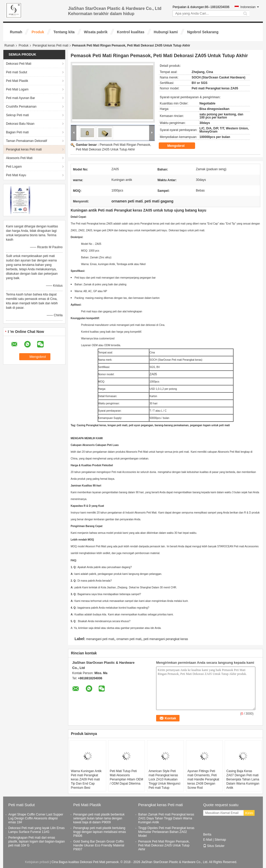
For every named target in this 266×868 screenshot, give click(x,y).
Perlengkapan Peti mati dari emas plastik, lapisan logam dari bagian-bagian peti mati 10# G (36, 841)
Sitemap (220, 840)
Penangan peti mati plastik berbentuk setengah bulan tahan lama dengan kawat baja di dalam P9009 (99, 818)
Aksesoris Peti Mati (19, 158)
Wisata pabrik (96, 32)
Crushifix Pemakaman (21, 107)
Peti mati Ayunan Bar (21, 98)
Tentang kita (64, 32)
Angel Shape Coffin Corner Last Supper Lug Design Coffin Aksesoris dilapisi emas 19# (36, 818)
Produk (38, 32)
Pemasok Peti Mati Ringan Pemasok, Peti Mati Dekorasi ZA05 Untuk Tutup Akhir (164, 845)
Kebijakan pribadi (37, 862)
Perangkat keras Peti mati (51, 45)
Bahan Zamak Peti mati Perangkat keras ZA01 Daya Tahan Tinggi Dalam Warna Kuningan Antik (166, 818)
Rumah (16, 32)
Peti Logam (14, 167)
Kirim (249, 813)
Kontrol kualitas (131, 32)
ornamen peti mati (129, 639)
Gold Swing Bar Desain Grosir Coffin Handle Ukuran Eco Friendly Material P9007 (99, 845)
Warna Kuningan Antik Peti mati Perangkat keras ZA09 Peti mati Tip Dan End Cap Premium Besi (86, 779)
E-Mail (208, 840)
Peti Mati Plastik (17, 81)
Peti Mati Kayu (16, 175)
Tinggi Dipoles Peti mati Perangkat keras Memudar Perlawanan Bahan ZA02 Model (166, 832)
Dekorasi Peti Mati (19, 64)
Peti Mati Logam (17, 89)
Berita (207, 834)
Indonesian (250, 7)
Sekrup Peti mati (17, 115)
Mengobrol (179, 146)
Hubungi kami (166, 32)
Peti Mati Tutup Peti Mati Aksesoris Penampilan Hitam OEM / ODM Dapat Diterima (126, 777)
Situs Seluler (214, 846)
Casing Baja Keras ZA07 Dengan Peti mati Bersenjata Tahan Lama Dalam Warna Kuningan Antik (243, 779)
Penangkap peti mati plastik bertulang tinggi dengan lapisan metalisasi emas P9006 (100, 832)
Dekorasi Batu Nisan (20, 124)
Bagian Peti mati (17, 132)
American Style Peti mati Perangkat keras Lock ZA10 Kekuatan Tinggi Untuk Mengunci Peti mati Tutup (164, 779)
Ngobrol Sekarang (203, 32)
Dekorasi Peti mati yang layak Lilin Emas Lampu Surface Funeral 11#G (36, 830)
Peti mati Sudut (16, 72)
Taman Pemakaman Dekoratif (26, 141)
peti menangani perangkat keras (166, 639)
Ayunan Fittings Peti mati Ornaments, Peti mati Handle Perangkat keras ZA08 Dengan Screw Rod (203, 779)
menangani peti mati (100, 639)
